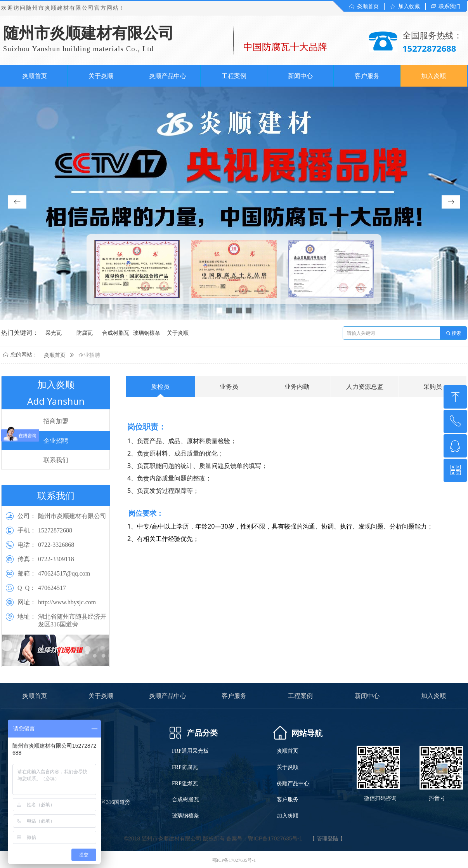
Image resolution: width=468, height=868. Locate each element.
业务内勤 (297, 387)
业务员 (229, 387)
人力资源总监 (365, 387)
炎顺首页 (55, 355)
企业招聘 (89, 355)
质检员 (160, 387)
